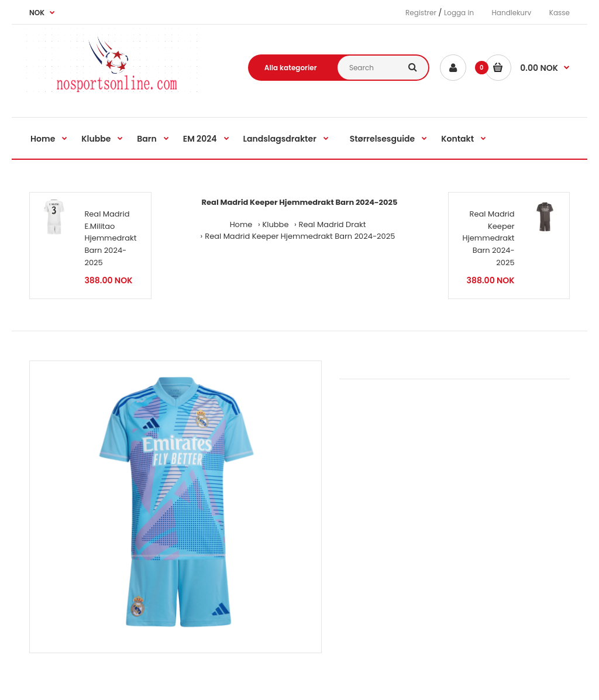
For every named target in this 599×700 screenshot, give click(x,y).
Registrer (421, 13)
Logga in (459, 13)
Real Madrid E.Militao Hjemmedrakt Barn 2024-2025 (110, 238)
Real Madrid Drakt (333, 224)
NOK (37, 13)
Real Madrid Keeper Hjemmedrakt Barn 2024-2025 (300, 236)
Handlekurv (512, 13)
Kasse (560, 13)
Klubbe (276, 224)
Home (241, 224)
